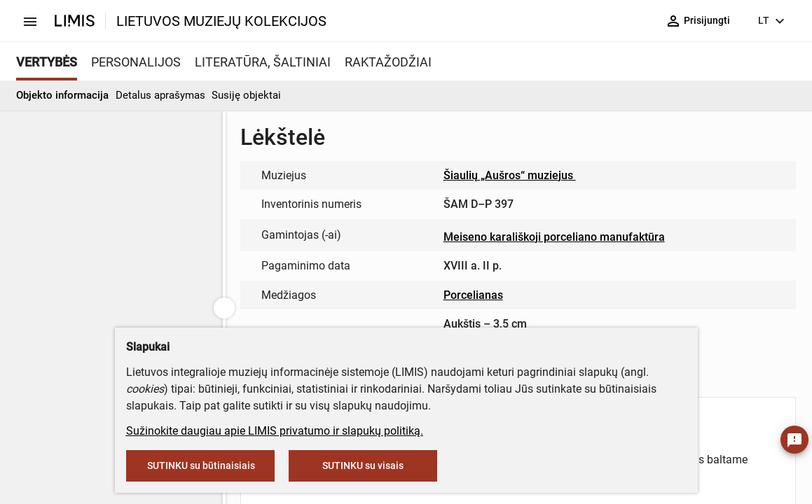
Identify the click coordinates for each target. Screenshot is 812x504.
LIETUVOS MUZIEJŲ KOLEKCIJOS (221, 21)
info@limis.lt (419, 311)
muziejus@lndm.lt (328, 222)
